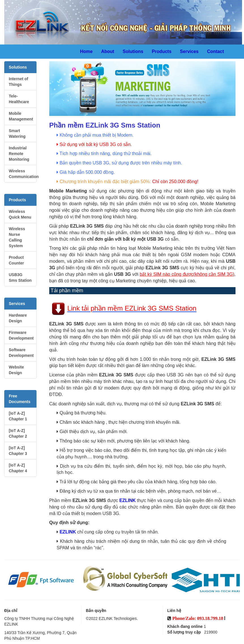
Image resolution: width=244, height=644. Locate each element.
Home (86, 51)
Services (189, 51)
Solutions (133, 51)
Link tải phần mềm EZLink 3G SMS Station (132, 309)
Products (161, 51)
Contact (215, 51)
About (108, 51)
